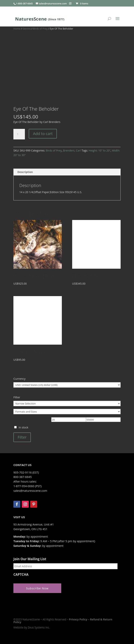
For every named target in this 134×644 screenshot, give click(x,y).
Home (17, 29)
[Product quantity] (19, 134)
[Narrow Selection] (67, 404)
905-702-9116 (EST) (26, 472)
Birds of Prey (40, 29)
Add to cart (43, 134)
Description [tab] (25, 172)
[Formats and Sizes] (67, 412)
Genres (27, 29)
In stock (23, 427)
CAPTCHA (21, 575)
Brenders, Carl (72, 150)
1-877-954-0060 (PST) (27, 486)
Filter (22, 437)
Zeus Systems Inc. (39, 627)
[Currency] (67, 385)
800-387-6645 (22, 477)
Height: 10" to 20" (100, 150)
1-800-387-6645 (24, 4)
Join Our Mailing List (30, 559)
